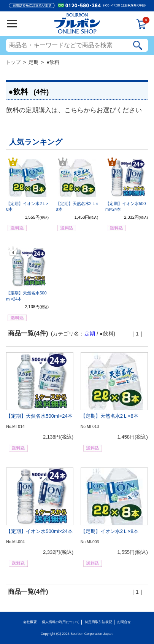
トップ (13, 62)
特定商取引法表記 (98, 622)
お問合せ (124, 622)
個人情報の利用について (61, 622)
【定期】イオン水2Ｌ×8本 (110, 531)
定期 (33, 62)
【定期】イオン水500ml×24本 (39, 531)
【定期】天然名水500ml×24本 (39, 416)
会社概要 (30, 622)
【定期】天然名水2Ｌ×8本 (110, 416)
